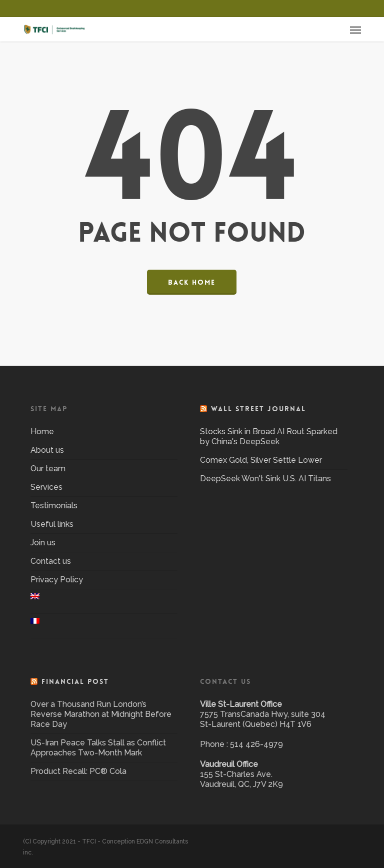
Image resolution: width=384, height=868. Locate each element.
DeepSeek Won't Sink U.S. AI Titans (265, 479)
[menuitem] (104, 601)
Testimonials (54, 506)
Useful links (52, 524)
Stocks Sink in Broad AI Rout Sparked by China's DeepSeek (269, 437)
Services (46, 487)
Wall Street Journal (258, 409)
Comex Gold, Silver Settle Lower (261, 460)
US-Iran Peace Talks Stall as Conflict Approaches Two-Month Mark (98, 748)
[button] (355, 30)
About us (47, 450)
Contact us (51, 561)
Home (42, 431)
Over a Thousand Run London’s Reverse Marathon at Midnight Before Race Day (101, 714)
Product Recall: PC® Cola (78, 771)
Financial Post (75, 681)
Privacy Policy (57, 580)
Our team (48, 469)
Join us (43, 543)
